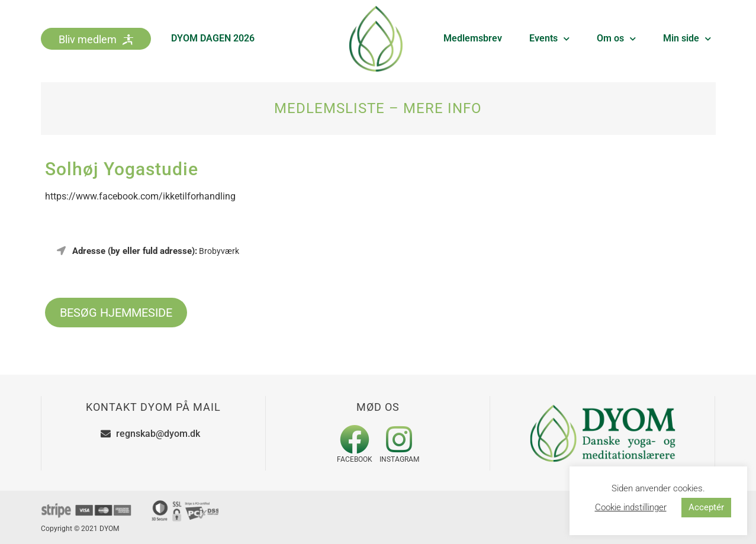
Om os (616, 39)
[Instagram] (399, 439)
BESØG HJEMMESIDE (116, 313)
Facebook (355, 459)
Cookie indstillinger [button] (631, 507)
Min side (687, 39)
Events (549, 39)
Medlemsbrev (473, 38)
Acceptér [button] (706, 507)
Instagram (399, 459)
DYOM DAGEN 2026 (213, 38)
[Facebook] (355, 439)
